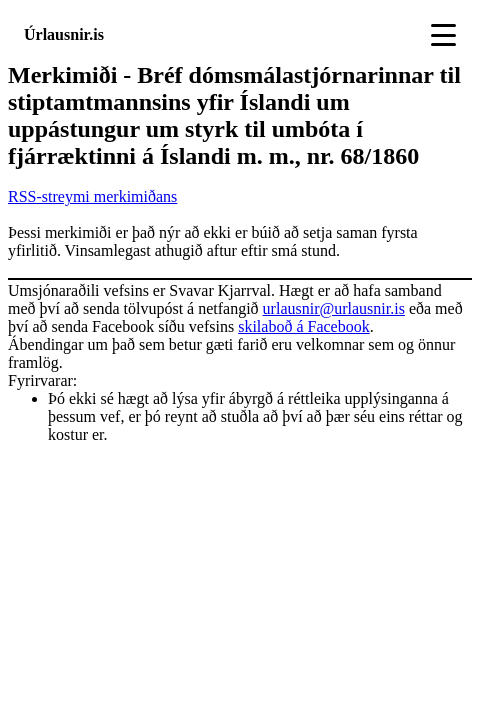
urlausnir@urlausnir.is (334, 308)
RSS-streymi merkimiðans (92, 196)
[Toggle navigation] (443, 35)
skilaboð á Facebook (304, 326)
